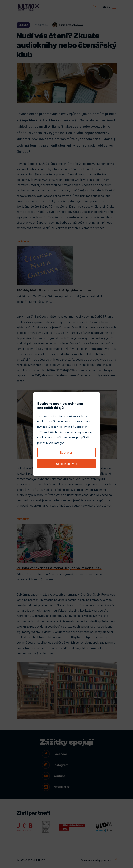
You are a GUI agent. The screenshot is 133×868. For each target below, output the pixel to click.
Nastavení (67, 452)
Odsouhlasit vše (67, 464)
